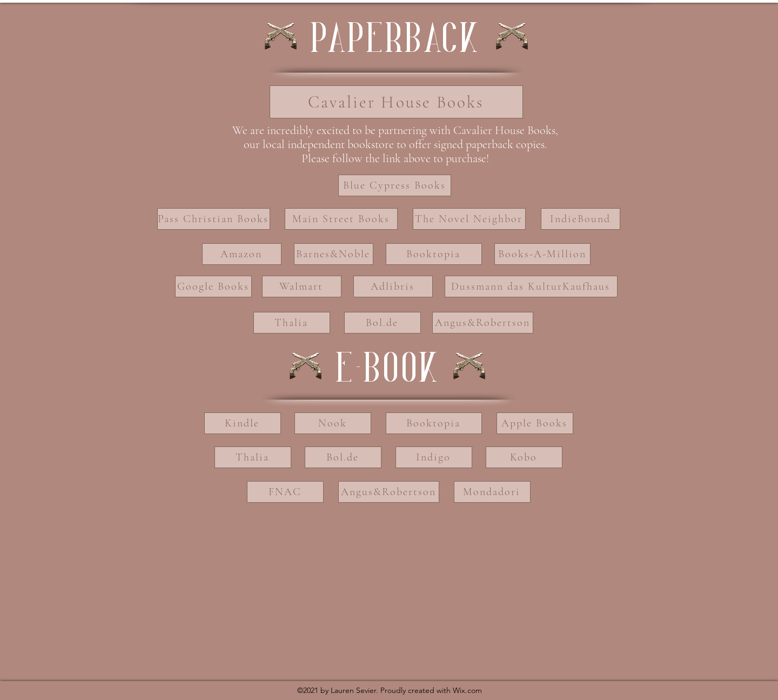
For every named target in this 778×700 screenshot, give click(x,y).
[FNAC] (285, 492)
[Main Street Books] (341, 219)
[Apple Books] (535, 423)
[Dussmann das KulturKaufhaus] (531, 286)
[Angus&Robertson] (483, 323)
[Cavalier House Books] (396, 102)
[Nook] (333, 423)
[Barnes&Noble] (334, 254)
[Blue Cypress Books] (395, 185)
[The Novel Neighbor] (469, 219)
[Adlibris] (393, 286)
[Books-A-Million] (542, 254)
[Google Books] (213, 286)
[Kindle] (243, 423)
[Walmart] (302, 286)
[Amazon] (242, 254)
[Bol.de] (383, 323)
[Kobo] (524, 457)
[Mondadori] (492, 492)
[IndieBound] (581, 219)
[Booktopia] (434, 254)
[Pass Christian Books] (214, 219)
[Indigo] (434, 457)
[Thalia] (292, 323)
